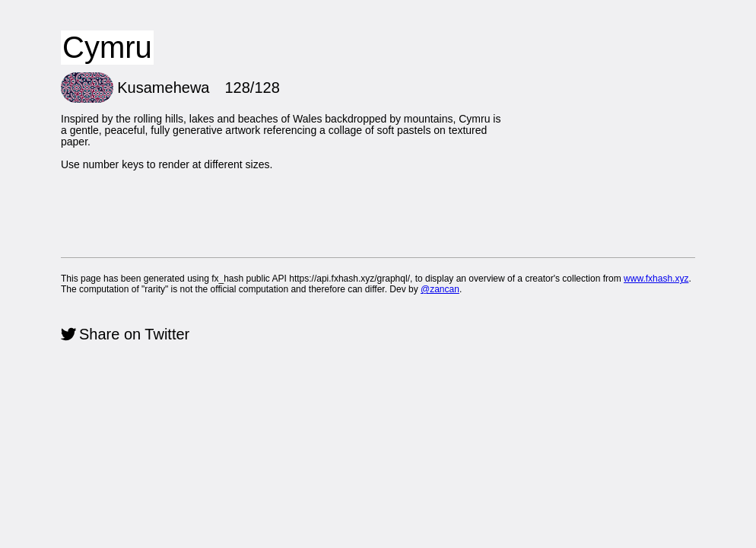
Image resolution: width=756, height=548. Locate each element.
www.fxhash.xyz (656, 279)
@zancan (440, 289)
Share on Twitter (134, 334)
